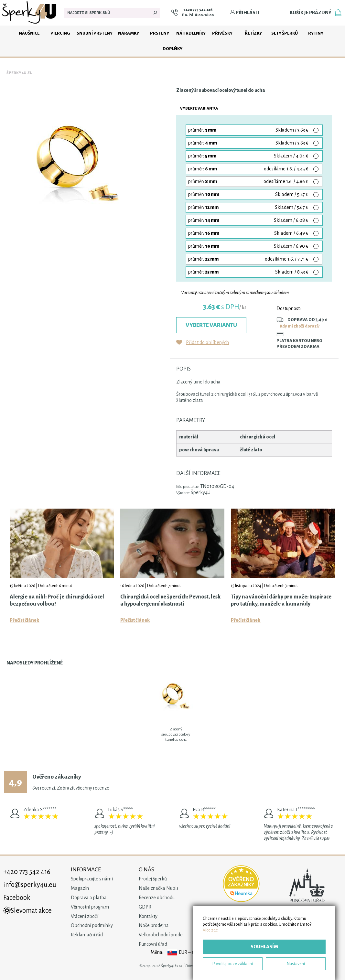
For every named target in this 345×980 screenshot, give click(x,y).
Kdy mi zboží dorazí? (300, 326)
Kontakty (148, 916)
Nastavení (296, 964)
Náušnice (29, 33)
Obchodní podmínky (92, 925)
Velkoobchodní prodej (161, 935)
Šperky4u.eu (20, 73)
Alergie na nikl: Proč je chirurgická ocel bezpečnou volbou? (57, 600)
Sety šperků (285, 33)
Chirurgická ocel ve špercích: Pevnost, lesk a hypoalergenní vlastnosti (171, 600)
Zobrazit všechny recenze (83, 788)
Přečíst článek (25, 620)
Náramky (129, 33)
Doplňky (172, 49)
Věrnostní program (90, 907)
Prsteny (160, 33)
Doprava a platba (89, 898)
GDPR (145, 907)
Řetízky (253, 33)
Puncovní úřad (153, 944)
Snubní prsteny (95, 33)
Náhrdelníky (191, 33)
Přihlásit (245, 13)
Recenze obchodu (157, 898)
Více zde (210, 930)
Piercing (60, 33)
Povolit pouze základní (233, 964)
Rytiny (316, 33)
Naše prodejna (154, 925)
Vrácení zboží (85, 916)
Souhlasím (264, 947)
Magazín (80, 888)
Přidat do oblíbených (207, 342)
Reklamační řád (87, 935)
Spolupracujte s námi (92, 879)
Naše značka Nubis (159, 888)
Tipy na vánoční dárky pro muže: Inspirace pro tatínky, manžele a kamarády (281, 600)
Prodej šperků (153, 879)
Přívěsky (222, 33)
